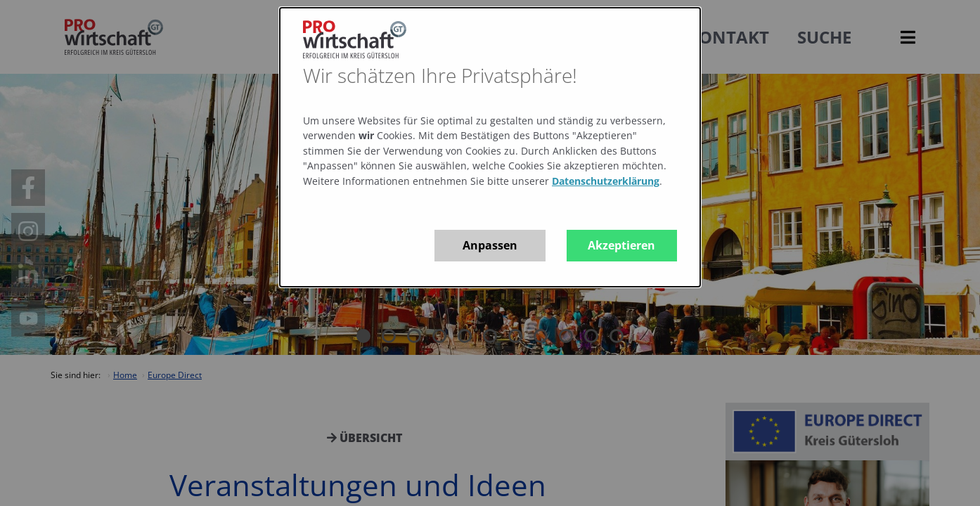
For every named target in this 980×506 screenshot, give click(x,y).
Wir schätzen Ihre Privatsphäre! (440, 75)
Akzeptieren (621, 245)
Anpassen (490, 245)
